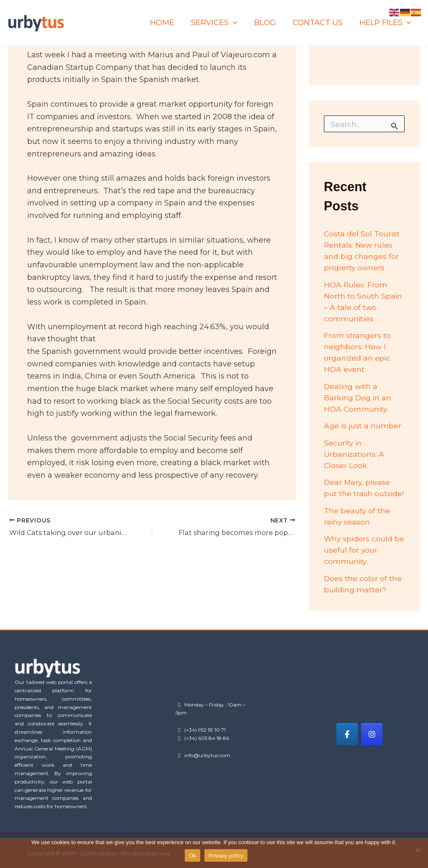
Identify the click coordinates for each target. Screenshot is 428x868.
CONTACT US (320, 23)
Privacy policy (226, 856)
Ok (192, 856)
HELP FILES (386, 23)
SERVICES (220, 23)
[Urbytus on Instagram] (373, 735)
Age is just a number (363, 426)
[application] (239, 23)
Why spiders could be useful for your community (359, 550)
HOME (170, 23)
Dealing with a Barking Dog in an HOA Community (358, 398)
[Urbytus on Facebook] (347, 735)
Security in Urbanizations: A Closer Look (355, 454)
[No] (418, 850)
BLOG (269, 23)
